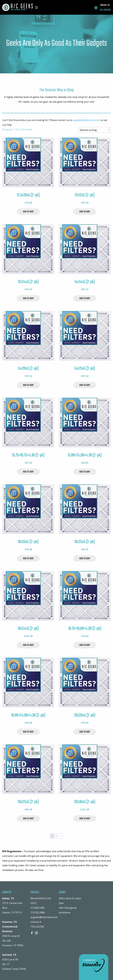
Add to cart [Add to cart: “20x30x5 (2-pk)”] (85, 819)
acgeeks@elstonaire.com (86, 120)
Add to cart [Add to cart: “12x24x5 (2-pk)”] (28, 298)
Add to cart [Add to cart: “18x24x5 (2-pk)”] (28, 645)
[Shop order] (95, 130)
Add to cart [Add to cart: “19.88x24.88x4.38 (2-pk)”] (28, 732)
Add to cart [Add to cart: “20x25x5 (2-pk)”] (28, 819)
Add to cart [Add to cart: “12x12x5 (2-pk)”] (85, 212)
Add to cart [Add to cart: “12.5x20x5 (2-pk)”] (28, 212)
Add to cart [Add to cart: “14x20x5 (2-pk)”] (28, 385)
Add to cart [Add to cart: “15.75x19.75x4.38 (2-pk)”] (28, 472)
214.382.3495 (38, 908)
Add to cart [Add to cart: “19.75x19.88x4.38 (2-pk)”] (85, 645)
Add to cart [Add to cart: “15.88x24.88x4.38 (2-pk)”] (85, 472)
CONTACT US (105, 5)
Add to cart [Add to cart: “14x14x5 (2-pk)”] (85, 298)
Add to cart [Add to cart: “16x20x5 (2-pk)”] (28, 559)
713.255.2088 (38, 912)
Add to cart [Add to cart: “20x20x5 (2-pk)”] (85, 732)
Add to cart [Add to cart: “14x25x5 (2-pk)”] (85, 385)
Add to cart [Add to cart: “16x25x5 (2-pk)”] (85, 559)
